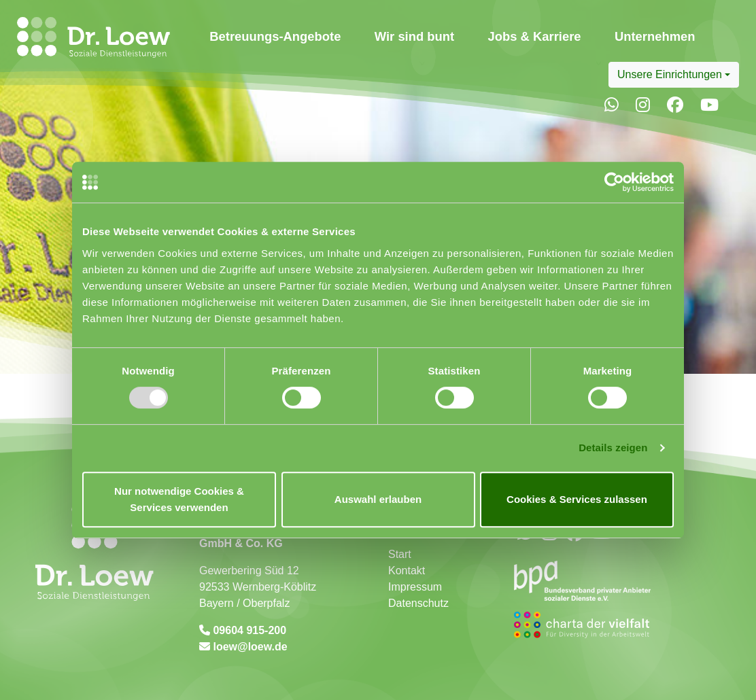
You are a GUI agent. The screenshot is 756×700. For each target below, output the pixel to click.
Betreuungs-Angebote (275, 36)
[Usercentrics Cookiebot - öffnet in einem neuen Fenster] (614, 182)
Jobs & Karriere (535, 36)
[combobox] (674, 75)
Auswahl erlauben (378, 499)
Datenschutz (418, 603)
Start (400, 554)
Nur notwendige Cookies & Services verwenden (179, 499)
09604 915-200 (248, 630)
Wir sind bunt (414, 36)
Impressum (415, 587)
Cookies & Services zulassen (577, 499)
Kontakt (407, 571)
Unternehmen (655, 36)
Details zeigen (613, 448)
